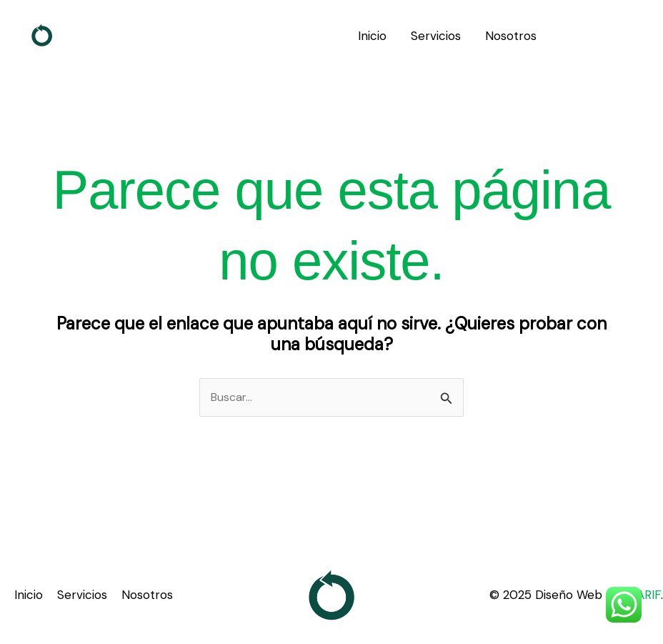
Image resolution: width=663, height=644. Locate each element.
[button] (606, 36)
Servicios (436, 36)
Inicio (372, 36)
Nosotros (511, 36)
